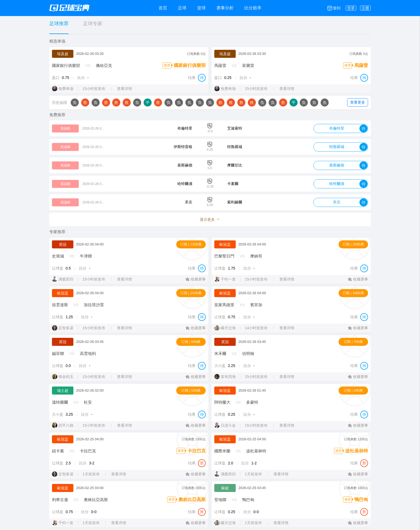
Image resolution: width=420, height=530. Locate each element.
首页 (163, 8)
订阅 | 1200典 (191, 244)
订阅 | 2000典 (353, 244)
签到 (337, 8)
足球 (182, 8)
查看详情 (127, 89)
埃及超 (63, 54)
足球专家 (93, 24)
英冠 (63, 244)
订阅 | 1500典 (191, 293)
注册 (365, 8)
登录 (351, 8)
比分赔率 (253, 8)
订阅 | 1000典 (353, 293)
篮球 (201, 8)
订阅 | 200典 (353, 390)
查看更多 (358, 102)
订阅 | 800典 (191, 342)
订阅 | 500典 (191, 390)
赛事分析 (225, 8)
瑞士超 (63, 391)
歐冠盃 (225, 244)
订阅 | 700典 (353, 342)
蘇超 (225, 488)
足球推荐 (59, 24)
